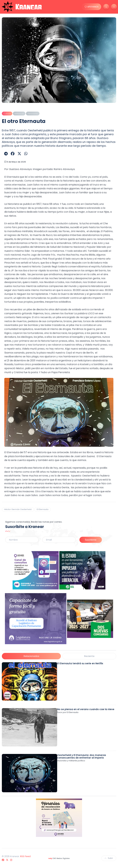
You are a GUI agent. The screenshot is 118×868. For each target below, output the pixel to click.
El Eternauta (43, 509)
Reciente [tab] (89, 656)
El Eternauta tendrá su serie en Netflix (80, 663)
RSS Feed (25, 856)
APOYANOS (92, 7)
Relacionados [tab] (31, 656)
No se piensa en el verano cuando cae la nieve (86, 709)
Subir (109, 858)
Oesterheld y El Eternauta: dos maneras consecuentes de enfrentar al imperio (82, 756)
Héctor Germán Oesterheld (18, 509)
